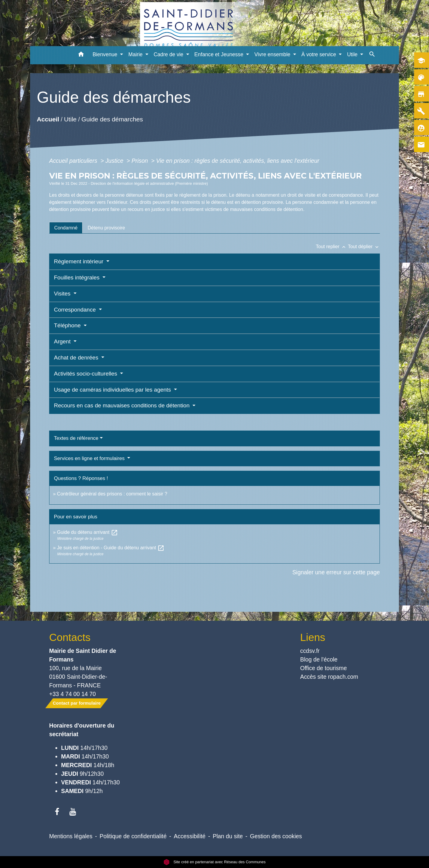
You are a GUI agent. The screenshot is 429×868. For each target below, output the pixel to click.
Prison (141, 161)
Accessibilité (190, 836)
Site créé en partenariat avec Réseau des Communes (215, 862)
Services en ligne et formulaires (90, 458)
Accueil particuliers (74, 161)
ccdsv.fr (310, 651)
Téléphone (68, 325)
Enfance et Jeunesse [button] (219, 54)
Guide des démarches (112, 119)
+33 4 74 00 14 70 (73, 694)
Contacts (70, 637)
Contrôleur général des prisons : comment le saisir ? (112, 494)
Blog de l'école (319, 659)
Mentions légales (71, 836)
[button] (81, 55)
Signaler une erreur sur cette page (336, 572)
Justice (115, 161)
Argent (63, 341)
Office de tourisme (324, 668)
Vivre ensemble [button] (273, 54)
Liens (313, 637)
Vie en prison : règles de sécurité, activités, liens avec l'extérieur (238, 161)
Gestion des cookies (276, 836)
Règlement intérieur (79, 261)
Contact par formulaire (77, 703)
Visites (63, 294)
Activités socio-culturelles (86, 374)
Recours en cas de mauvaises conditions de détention (123, 405)
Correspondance (76, 310)
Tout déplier (364, 247)
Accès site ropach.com (329, 677)
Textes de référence (76, 438)
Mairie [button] (136, 54)
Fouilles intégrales (77, 277)
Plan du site (228, 836)
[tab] (66, 228)
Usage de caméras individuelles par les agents (113, 390)
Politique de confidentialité (133, 836)
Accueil (48, 119)
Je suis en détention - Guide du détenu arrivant (111, 548)
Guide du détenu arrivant (87, 532)
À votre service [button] (320, 54)
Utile (70, 119)
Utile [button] (353, 54)
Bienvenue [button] (106, 54)
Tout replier (332, 247)
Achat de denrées (77, 358)
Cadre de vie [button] (169, 54)
